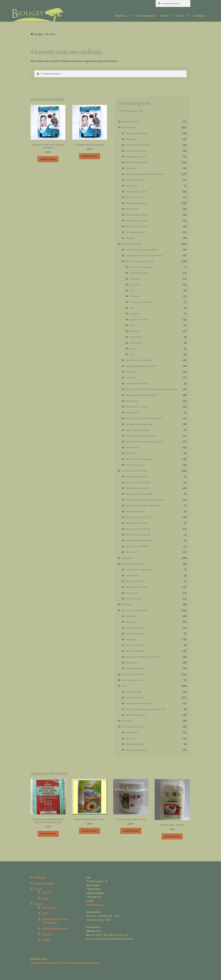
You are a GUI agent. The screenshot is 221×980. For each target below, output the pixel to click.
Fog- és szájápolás (135, 628)
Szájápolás (131, 453)
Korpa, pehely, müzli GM (138, 517)
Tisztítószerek (133, 599)
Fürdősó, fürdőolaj (135, 633)
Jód (131, 308)
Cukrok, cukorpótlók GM (138, 482)
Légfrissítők (132, 575)
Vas (131, 354)
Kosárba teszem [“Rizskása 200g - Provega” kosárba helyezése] (172, 836)
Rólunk (181, 16)
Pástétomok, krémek (136, 215)
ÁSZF (45, 913)
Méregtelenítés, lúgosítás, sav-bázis (144, 442)
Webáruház (121, 16)
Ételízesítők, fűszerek (137, 162)
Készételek (131, 186)
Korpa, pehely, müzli (136, 191)
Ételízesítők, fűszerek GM (139, 494)
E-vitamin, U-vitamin (140, 302)
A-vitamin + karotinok (141, 267)
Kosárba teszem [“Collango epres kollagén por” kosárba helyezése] (90, 156)
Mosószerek (132, 593)
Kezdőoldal (199, 16)
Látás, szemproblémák (137, 430)
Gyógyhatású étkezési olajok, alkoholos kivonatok (151, 389)
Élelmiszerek (128, 127)
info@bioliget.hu (95, 905)
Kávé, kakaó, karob (135, 180)
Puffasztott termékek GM (139, 540)
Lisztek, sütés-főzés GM (138, 529)
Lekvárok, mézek (134, 197)
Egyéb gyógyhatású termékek (141, 366)
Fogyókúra (131, 378)
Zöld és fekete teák (135, 715)
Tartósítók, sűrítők (135, 232)
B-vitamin (135, 279)
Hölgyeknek (132, 401)
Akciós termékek (130, 122)
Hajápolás (131, 639)
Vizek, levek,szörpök (132, 726)
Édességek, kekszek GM (138, 488)
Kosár (45, 898)
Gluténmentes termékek (134, 471)
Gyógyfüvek (128, 558)
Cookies (46, 940)
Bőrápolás (131, 622)
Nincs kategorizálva (132, 680)
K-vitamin (135, 314)
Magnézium (136, 331)
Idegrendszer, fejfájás (137, 407)
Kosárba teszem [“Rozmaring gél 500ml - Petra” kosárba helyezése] (131, 831)
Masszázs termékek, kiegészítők (142, 657)
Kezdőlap (38, 34)
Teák (124, 686)
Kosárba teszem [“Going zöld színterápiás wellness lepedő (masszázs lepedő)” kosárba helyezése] (48, 834)
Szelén (133, 348)
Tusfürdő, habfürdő (135, 668)
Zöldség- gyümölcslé (136, 750)
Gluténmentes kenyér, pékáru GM (143, 506)
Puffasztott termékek (137, 221)
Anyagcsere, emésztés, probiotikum (144, 255)
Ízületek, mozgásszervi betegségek (144, 418)
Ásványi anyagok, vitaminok (140, 261)
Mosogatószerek (134, 581)
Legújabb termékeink (133, 674)
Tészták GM (132, 552)
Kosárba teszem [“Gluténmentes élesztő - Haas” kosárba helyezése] (89, 831)
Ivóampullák (132, 412)
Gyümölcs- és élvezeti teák (139, 703)
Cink (132, 290)
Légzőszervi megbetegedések (141, 436)
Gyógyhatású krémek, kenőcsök (142, 395)
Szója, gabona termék (137, 226)
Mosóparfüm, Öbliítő (136, 587)
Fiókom (164, 16)
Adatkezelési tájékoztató (55, 928)
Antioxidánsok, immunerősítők (142, 250)
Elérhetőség (49, 907)
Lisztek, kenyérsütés (136, 203)
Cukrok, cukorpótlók (136, 151)
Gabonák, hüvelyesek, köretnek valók (145, 174)
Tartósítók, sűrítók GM (137, 546)
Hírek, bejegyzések (145, 16)
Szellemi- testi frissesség (139, 459)
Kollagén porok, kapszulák (139, 424)
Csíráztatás (132, 139)
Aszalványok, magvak (137, 133)
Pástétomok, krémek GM (138, 535)
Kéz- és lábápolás (135, 651)
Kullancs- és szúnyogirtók (139, 569)
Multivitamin (136, 337)
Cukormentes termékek (138, 145)
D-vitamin (135, 296)
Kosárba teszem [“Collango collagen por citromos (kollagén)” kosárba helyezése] (48, 159)
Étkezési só (131, 168)
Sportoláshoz (133, 447)
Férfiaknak (131, 372)
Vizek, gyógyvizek (135, 744)
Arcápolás (131, 616)
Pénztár (46, 892)
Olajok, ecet (132, 209)
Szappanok (131, 663)
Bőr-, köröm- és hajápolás (139, 360)
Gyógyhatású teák (135, 697)
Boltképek (48, 934)
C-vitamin (135, 285)
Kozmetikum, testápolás (135, 610)
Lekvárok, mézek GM (136, 523)
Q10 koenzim (136, 343)
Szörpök (130, 738)
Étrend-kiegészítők (132, 244)
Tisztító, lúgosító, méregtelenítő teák (145, 709)
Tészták (130, 238)
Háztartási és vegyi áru (133, 564)
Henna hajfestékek (135, 645)
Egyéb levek (132, 732)
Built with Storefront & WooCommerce (79, 963)
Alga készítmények (139, 273)
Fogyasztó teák (134, 692)
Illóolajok (127, 604)
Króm (132, 325)
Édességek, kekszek (136, 157)
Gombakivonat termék (137, 383)
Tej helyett (127, 721)
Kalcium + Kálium (139, 319)
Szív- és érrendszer (135, 465)
